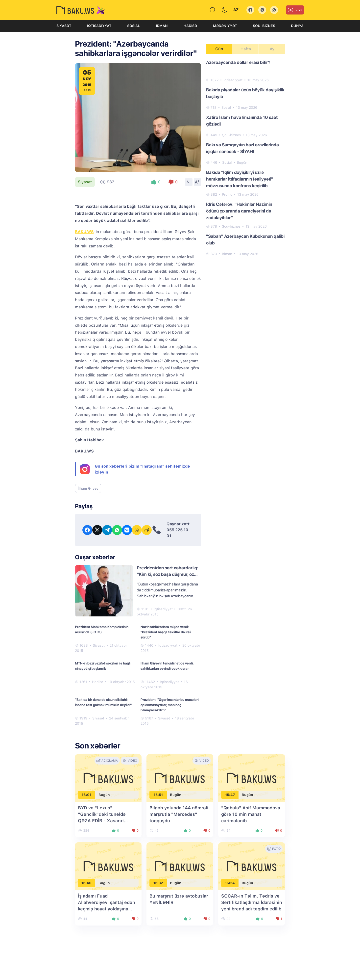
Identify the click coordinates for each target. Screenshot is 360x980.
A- (189, 182)
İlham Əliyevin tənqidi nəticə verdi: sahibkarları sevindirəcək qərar (167, 666)
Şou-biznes (264, 26)
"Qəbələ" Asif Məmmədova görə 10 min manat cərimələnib (251, 814)
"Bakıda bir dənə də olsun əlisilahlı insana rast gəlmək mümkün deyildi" (103, 702)
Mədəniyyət (225, 26)
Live (295, 10)
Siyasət (64, 26)
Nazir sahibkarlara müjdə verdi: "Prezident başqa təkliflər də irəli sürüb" (166, 632)
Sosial (133, 26)
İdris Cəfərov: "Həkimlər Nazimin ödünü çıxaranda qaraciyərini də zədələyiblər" (239, 211)
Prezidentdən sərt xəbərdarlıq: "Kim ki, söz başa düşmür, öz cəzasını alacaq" (168, 574)
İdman (162, 26)
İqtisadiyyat (99, 26)
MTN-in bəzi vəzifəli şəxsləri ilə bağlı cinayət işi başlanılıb (103, 666)
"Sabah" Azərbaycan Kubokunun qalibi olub (245, 239)
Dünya (297, 26)
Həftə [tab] (246, 49)
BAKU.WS (84, 232)
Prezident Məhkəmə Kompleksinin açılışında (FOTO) (102, 629)
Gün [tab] (219, 49)
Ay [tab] (272, 49)
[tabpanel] (246, 158)
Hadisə (190, 26)
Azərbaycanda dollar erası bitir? (238, 62)
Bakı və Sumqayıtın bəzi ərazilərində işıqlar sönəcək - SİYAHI (242, 148)
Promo (227, 194)
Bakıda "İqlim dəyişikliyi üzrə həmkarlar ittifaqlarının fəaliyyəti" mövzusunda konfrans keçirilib (240, 179)
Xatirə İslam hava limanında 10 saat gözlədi (242, 121)
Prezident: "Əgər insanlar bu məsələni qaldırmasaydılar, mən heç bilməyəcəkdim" (170, 705)
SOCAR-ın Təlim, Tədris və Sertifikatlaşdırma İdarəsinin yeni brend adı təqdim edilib (252, 902)
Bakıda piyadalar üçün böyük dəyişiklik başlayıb (245, 93)
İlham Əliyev (88, 488)
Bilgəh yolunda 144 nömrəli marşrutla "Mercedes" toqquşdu (179, 814)
